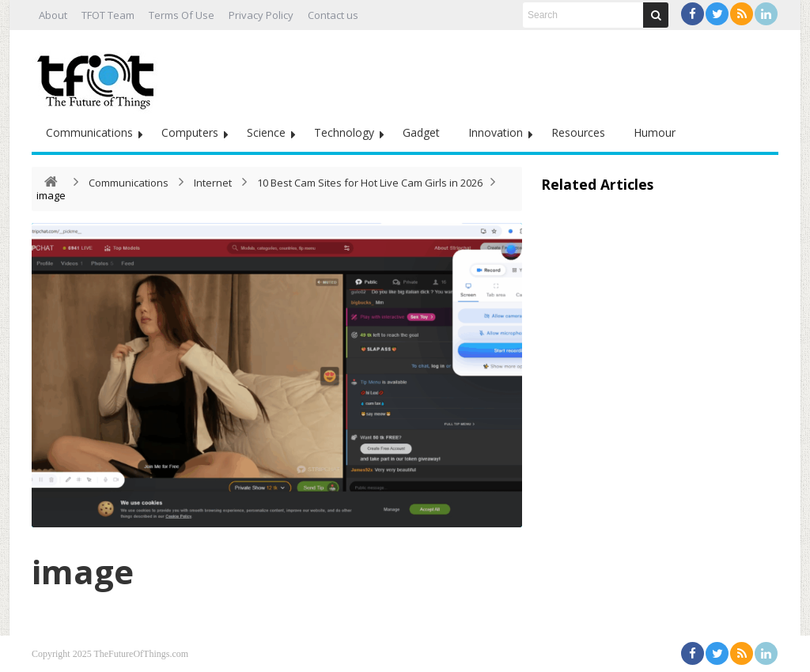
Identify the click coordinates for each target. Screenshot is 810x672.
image (83, 571)
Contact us (333, 15)
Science (266, 132)
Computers (190, 132)
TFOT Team (108, 15)
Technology (344, 132)
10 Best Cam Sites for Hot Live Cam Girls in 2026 (370, 183)
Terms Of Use (182, 15)
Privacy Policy (261, 15)
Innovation (496, 132)
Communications (89, 132)
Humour (655, 132)
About (53, 15)
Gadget (421, 132)
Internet (213, 183)
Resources (578, 132)
